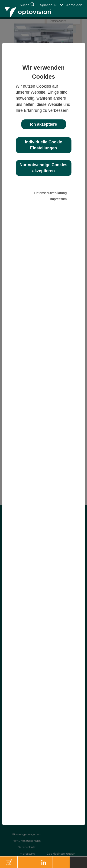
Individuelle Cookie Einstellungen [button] (43, 145)
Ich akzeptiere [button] (43, 124)
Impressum (58, 199)
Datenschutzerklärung (51, 193)
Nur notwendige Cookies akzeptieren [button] (43, 168)
